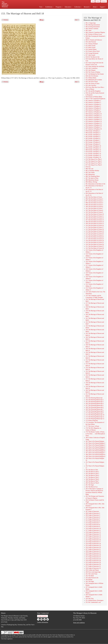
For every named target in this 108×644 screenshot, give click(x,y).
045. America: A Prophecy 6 (93, 108)
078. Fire (88, 167)
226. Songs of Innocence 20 (93, 547)
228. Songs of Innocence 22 (93, 551)
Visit (41, 7)
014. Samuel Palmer (91, 49)
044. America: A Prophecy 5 (93, 106)
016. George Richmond (92, 53)
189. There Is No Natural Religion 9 (95, 457)
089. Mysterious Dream (92, 180)
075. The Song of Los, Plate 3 (94, 161)
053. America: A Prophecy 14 (94, 121)
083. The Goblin (90, 172)
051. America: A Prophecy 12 (94, 118)
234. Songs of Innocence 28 (93, 561)
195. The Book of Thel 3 (92, 474)
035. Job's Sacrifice (91, 85)
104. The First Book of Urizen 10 (95, 214)
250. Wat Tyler (90, 599)
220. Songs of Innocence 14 (93, 536)
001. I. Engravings (91, 23)
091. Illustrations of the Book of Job (95, 184)
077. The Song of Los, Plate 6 (94, 165)
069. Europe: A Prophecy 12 (93, 150)
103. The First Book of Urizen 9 (94, 212)
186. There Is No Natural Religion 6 (95, 451)
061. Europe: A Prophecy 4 (93, 135)
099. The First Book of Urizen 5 (94, 205)
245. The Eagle (90, 581)
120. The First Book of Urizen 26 (95, 244)
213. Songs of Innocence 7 (93, 523)
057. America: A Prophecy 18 (94, 129)
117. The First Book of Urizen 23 (95, 239)
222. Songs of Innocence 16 (93, 540)
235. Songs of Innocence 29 (93, 563)
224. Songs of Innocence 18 (93, 544)
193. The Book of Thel (92, 470)
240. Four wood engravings (93, 572)
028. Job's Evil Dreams (92, 76)
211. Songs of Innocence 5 (93, 519)
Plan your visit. (36, 10)
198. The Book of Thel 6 (92, 479)
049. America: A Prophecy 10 (94, 114)
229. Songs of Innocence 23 (93, 553)
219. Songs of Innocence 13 (93, 534)
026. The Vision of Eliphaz (93, 72)
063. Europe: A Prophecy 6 (93, 138)
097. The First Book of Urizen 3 (94, 201)
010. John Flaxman (91, 42)
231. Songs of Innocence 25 (93, 557)
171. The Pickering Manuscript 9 (95, 413)
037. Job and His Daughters (93, 91)
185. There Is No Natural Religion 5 (95, 449)
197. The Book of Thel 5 (92, 477)
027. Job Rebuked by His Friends (95, 74)
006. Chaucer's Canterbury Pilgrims (95, 32)
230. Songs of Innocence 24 (93, 555)
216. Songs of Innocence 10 (93, 528)
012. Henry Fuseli (91, 46)
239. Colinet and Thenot (92, 570)
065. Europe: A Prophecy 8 (93, 142)
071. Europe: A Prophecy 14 (93, 154)
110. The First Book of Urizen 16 (95, 226)
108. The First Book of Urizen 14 (95, 222)
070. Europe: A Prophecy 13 (93, 152)
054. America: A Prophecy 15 (94, 123)
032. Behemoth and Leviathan (94, 80)
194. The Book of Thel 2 (92, 472)
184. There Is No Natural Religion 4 (95, 447)
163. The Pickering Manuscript (94, 398)
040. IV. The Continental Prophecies (95, 99)
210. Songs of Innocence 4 (93, 517)
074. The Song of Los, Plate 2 (94, 159)
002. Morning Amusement (93, 25)
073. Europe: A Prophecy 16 (93, 157)
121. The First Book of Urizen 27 (95, 246)
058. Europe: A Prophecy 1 (93, 131)
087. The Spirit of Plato (92, 178)
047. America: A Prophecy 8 (93, 112)
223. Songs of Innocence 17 (93, 542)
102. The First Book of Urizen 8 (94, 210)
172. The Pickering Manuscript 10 (95, 415)
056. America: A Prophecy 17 (94, 127)
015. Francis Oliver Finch (93, 51)
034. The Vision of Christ (93, 84)
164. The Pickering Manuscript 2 (95, 400)
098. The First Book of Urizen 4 (94, 203)
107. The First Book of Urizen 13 (95, 220)
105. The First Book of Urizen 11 (95, 216)
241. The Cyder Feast (91, 574)
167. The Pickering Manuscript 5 (95, 405)
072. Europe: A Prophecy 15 (93, 155)
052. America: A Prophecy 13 (94, 119)
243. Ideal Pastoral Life (92, 578)
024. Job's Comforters (92, 68)
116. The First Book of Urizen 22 (95, 237)
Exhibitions (49, 7)
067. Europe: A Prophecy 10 (93, 146)
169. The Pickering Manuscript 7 (95, 409)
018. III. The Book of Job (93, 57)
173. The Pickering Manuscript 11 (95, 417)
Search (104, 1)
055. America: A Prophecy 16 (94, 125)
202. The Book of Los (92, 487)
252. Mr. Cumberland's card (93, 602)
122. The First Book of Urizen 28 (95, 248)
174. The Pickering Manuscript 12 (95, 419)
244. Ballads (89, 580)
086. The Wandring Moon (93, 176)
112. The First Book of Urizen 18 (95, 229)
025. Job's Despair (91, 70)
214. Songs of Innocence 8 (93, 525)
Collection (78, 7)
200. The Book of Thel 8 (92, 483)
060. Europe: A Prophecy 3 (93, 133)
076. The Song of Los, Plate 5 (94, 163)
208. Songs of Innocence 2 (93, 513)
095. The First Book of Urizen (94, 197)
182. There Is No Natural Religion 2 (95, 443)
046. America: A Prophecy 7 (93, 110)
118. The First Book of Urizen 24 (95, 241)
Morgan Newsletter (43, 616)
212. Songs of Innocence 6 (93, 521)
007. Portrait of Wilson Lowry (94, 34)
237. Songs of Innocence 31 (93, 566)
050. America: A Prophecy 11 (94, 116)
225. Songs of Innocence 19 (93, 545)
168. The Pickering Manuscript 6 (95, 407)
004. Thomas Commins (92, 29)
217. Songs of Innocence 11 (93, 530)
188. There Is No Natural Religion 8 (95, 455)
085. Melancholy (90, 174)
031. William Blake (91, 78)
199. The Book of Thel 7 (92, 481)
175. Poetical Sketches (92, 421)
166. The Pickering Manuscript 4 (95, 403)
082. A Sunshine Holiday (92, 171)
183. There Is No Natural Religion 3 (95, 445)
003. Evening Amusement (93, 27)
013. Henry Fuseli (91, 48)
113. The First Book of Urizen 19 (95, 231)
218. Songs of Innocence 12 (93, 532)
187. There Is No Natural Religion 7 (95, 453)
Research (87, 7)
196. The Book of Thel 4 (92, 475)
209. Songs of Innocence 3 (93, 515)
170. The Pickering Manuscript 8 (95, 411)
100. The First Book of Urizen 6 (94, 207)
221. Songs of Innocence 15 (93, 538)
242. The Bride (90, 576)
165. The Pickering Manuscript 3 (95, 402)
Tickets (98, 1)
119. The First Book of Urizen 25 (95, 243)
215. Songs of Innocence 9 (93, 527)
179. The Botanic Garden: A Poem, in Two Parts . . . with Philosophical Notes (95, 434)
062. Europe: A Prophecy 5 (93, 137)
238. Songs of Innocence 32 (93, 568)
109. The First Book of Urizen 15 (95, 224)
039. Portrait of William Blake (94, 97)
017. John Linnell (90, 55)
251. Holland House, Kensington (94, 600)
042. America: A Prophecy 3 (93, 102)
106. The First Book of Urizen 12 (95, 218)
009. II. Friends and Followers (94, 40)
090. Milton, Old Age (91, 182)
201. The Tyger (90, 485)
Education (68, 7)
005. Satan (88, 30)
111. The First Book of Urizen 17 (95, 227)
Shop (93, 1)
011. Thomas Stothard (92, 44)
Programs (59, 7)
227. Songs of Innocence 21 (93, 549)
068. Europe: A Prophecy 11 (93, 148)
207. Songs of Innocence (92, 511)
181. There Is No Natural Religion (95, 441)
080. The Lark (89, 169)
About (95, 7)
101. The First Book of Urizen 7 (94, 208)
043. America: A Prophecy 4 (93, 104)
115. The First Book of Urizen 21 (95, 235)
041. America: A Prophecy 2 (93, 101)
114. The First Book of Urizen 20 (95, 233)
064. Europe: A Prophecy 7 (93, 140)
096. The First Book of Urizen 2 (94, 199)
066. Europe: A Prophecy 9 (93, 144)
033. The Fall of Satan (92, 82)
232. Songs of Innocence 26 (93, 559)
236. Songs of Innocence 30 (93, 564)
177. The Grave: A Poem (92, 426)
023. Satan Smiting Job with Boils (95, 66)
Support (103, 7)
